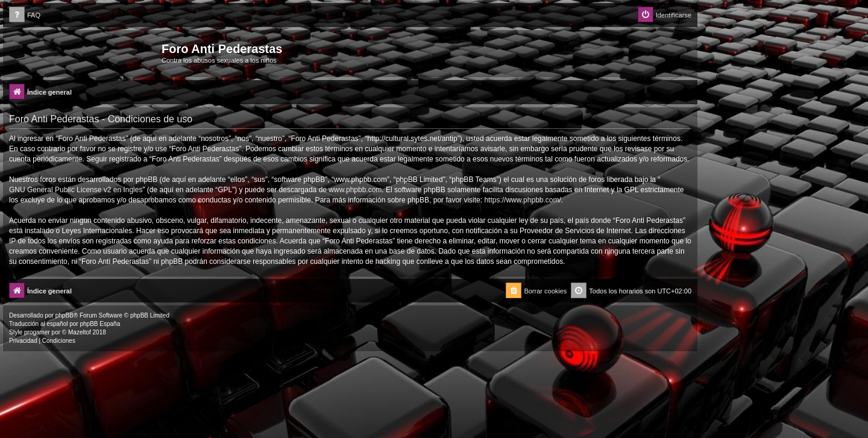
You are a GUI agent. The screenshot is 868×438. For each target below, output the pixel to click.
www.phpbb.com (355, 190)
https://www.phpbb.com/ (522, 200)
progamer (37, 332)
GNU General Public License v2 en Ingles (76, 190)
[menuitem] (25, 15)
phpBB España (100, 324)
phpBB (64, 315)
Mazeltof (80, 332)
